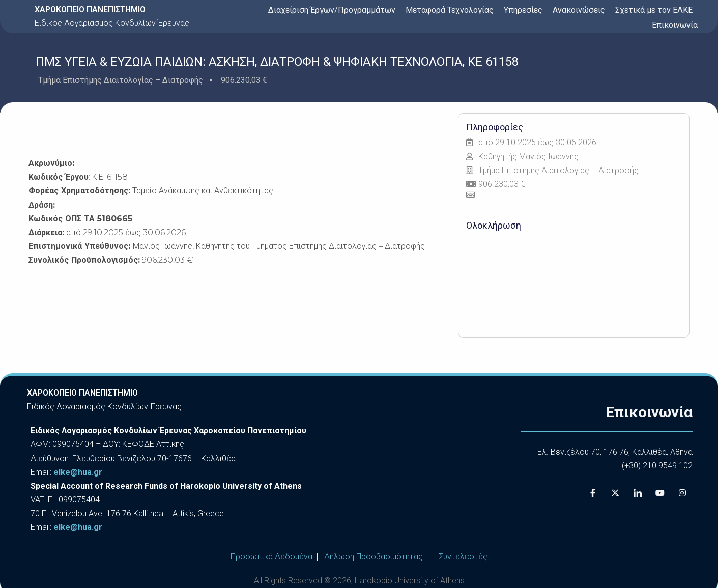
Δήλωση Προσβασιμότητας (374, 557)
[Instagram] (682, 493)
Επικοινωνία (675, 25)
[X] (615, 493)
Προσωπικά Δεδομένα (271, 557)
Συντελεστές (463, 557)
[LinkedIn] (638, 493)
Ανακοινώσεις (579, 10)
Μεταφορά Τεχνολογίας (450, 10)
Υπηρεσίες (523, 10)
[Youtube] (660, 493)
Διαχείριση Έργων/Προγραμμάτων (332, 10)
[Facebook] (593, 493)
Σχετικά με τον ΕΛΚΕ (654, 10)
